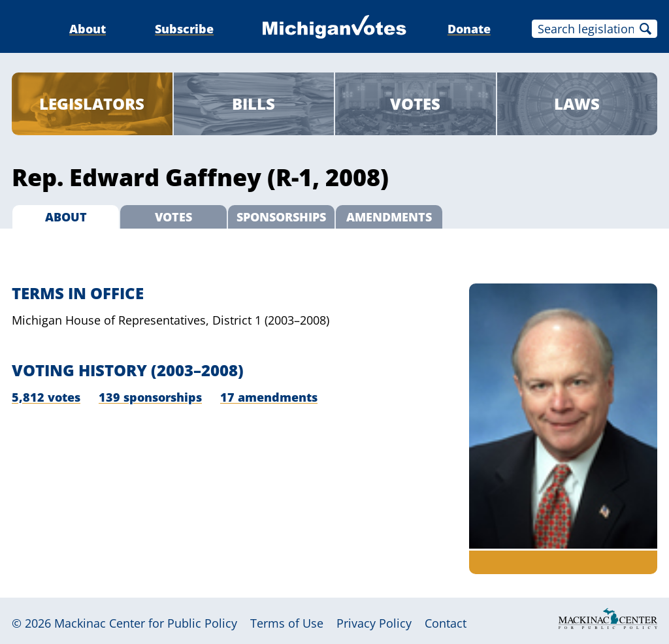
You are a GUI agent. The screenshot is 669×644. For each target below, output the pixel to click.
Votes (415, 104)
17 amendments (269, 397)
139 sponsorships (150, 397)
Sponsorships (281, 217)
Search (645, 29)
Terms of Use (287, 623)
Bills (253, 104)
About (88, 29)
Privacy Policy (374, 623)
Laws (577, 104)
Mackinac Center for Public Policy (146, 623)
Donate (469, 29)
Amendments (389, 217)
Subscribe (184, 29)
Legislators (92, 104)
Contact (446, 623)
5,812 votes (46, 397)
